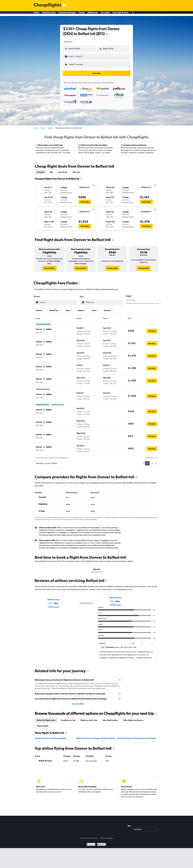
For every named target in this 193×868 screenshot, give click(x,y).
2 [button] (152, 461)
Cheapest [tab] (41, 170)
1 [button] (147, 461)
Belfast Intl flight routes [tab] (46, 718)
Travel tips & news (120, 14)
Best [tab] (51, 170)
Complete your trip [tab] (68, 718)
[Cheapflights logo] (48, 5)
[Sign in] (133, 14)
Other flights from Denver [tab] (133, 718)
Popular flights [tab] (43, 724)
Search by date (49, 14)
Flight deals (93, 14)
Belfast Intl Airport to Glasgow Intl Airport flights (96, 736)
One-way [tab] (76, 170)
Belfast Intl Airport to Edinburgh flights (51, 736)
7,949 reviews (53, 605)
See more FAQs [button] (78, 702)
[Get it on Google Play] (91, 843)
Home (36, 14)
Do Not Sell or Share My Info (89, 836)
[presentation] (107, 34)
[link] (49, 266)
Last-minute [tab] (63, 170)
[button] (78, 56)
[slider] (160, 301)
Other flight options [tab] (110, 718)
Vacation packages (67, 14)
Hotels (82, 14)
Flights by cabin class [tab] (89, 718)
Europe (43, 126)
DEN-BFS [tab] (96, 567)
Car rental (105, 14)
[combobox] (69, 42)
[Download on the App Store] (101, 843)
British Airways (53, 598)
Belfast (50, 126)
